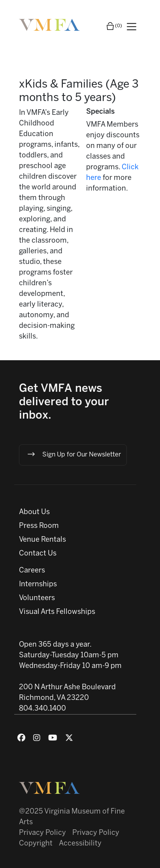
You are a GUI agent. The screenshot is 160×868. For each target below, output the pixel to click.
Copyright (36, 844)
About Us (34, 512)
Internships (38, 585)
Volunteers (37, 598)
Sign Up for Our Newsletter (74, 454)
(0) (114, 26)
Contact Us (38, 554)
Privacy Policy (42, 833)
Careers (32, 571)
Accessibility (80, 844)
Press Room (39, 526)
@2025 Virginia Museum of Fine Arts (72, 817)
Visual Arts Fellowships (57, 612)
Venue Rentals (42, 540)
